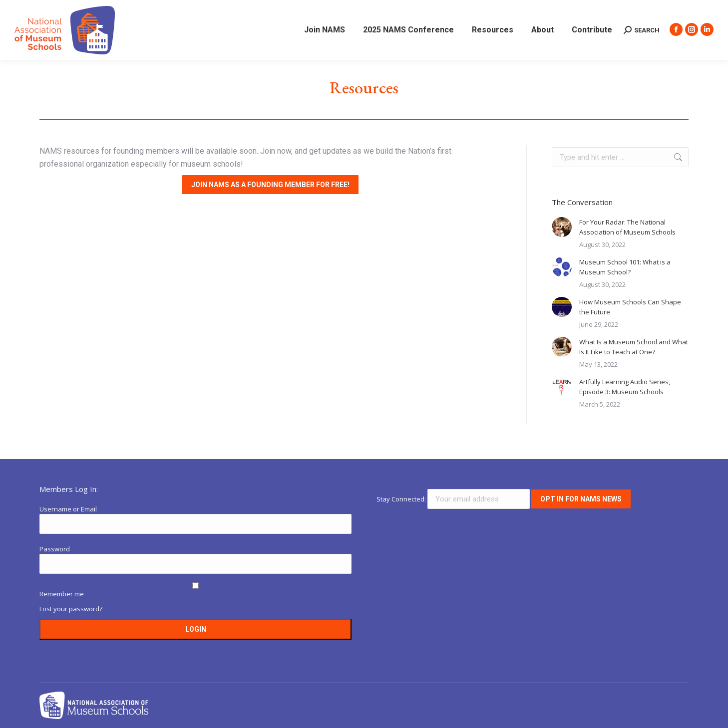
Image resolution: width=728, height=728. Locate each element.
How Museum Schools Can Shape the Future (630, 307)
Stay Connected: (454, 499)
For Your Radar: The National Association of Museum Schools (627, 227)
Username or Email (68, 509)
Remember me (62, 594)
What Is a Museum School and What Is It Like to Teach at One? (634, 347)
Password (55, 549)
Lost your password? (71, 609)
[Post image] (562, 227)
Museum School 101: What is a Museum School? (625, 267)
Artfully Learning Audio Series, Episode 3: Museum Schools (625, 387)
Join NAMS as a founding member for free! (270, 185)
